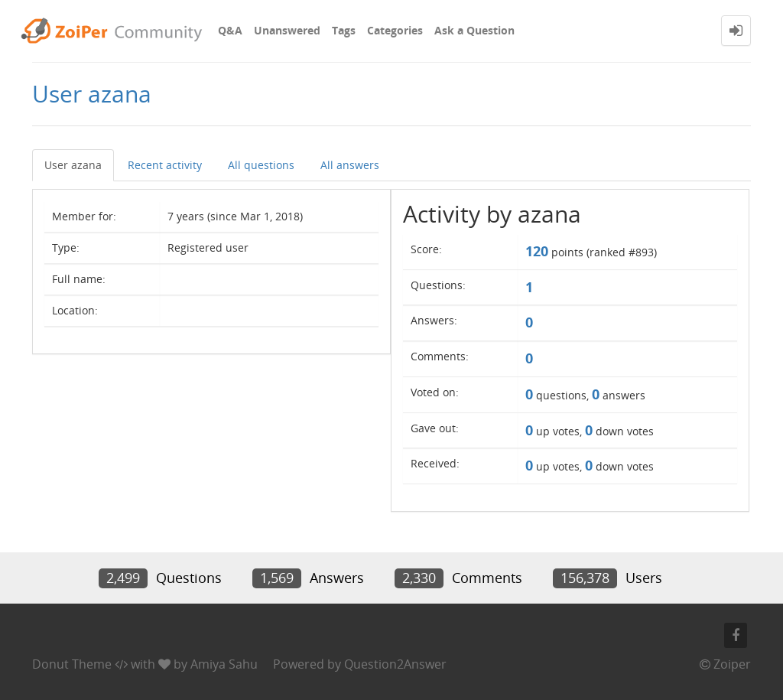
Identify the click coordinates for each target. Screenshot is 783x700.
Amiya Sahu (224, 664)
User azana (73, 165)
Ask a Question (474, 30)
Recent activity (165, 165)
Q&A (230, 30)
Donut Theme (72, 664)
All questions (261, 165)
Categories (395, 30)
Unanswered (287, 30)
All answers (350, 165)
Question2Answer (395, 664)
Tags (344, 30)
